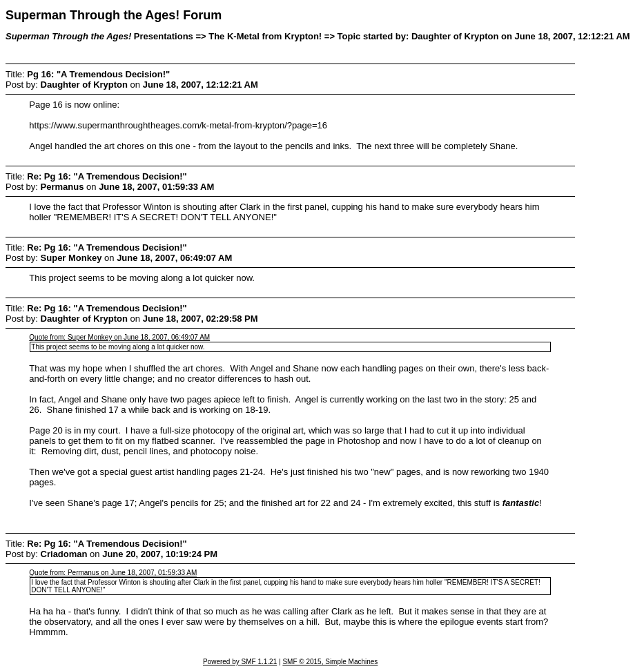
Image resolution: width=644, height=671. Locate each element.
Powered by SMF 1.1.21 (240, 662)
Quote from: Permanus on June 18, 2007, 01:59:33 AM (113, 573)
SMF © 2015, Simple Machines (330, 662)
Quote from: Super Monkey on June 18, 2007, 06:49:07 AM (119, 337)
